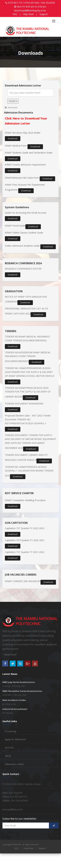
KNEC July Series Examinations (19, 682)
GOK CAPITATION (16, 523)
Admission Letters (14, 764)
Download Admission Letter (23, 85)
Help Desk (28, 14)
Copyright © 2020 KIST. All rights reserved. (21, 844)
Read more (9, 655)
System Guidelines (17, 207)
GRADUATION (14, 291)
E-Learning (10, 731)
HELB (8, 756)
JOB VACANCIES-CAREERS (21, 575)
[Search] (30, 93)
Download (13, 139)
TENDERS (11, 331)
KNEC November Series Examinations (22, 691)
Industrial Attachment (15, 709)
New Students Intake (14, 700)
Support (44, 14)
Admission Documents (19, 113)
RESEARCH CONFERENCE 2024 (23, 263)
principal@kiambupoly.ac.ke (32, 10)
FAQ (15, 14)
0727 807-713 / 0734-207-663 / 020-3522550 (31, 3)
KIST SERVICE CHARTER (19, 493)
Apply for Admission (15, 739)
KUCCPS (9, 748)
